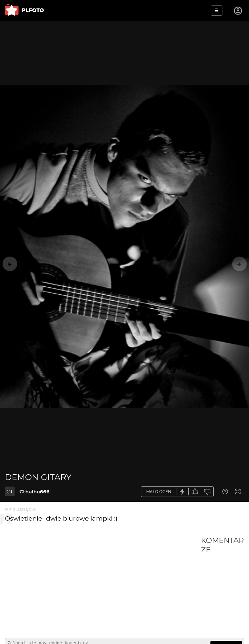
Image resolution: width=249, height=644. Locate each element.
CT (10, 492)
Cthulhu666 (35, 492)
